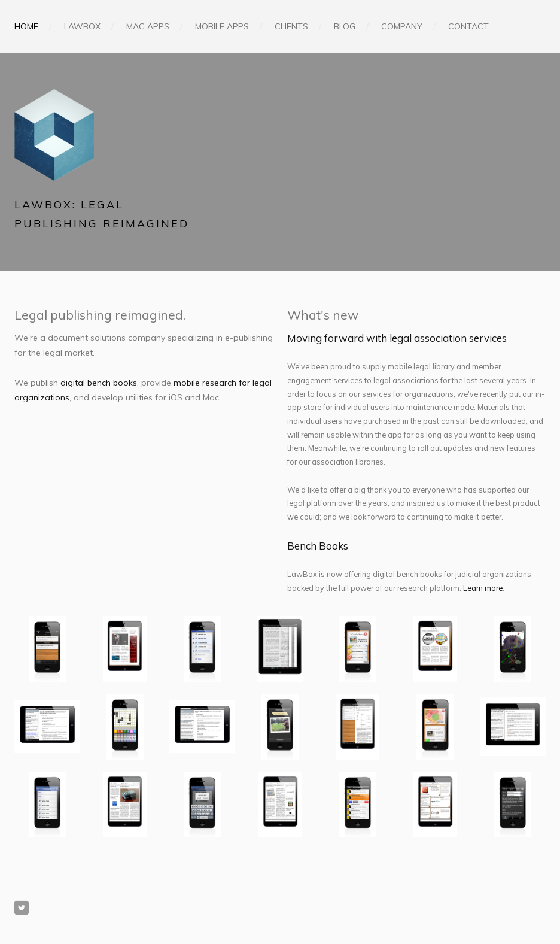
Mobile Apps (222, 26)
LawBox (82, 26)
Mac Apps (148, 26)
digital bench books (99, 383)
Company (402, 26)
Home (26, 26)
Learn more (483, 588)
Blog (345, 26)
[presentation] (47, 649)
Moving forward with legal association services (397, 338)
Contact (468, 26)
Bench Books (318, 546)
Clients (291, 26)
